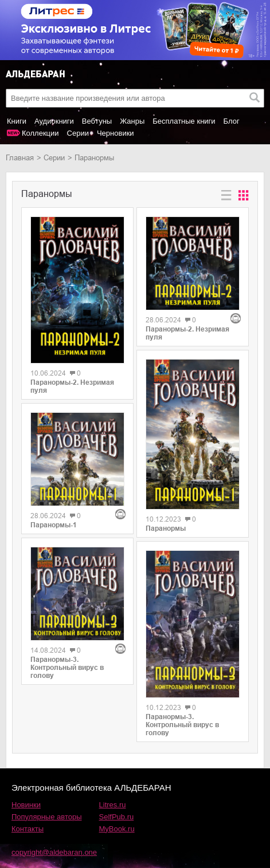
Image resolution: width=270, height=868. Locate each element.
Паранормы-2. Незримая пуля (72, 386)
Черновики (116, 133)
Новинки (26, 805)
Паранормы (166, 528)
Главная (20, 158)
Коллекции (40, 133)
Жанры (132, 121)
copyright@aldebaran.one (54, 852)
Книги (17, 121)
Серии (78, 133)
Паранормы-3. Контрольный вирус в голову (67, 668)
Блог (232, 121)
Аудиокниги (54, 121)
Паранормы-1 (54, 525)
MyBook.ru (117, 829)
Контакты (28, 829)
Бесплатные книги (184, 121)
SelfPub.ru (117, 817)
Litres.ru (113, 805)
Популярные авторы (47, 817)
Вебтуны (97, 121)
